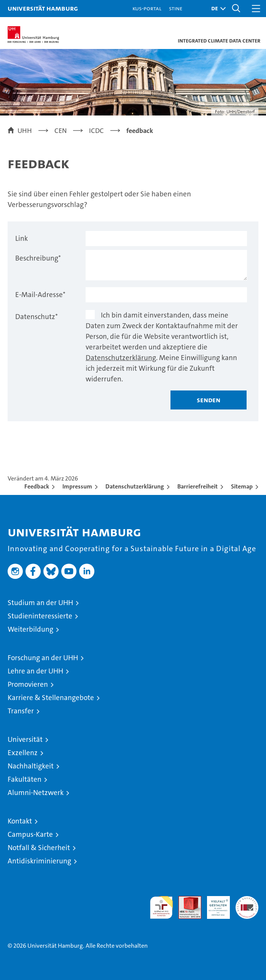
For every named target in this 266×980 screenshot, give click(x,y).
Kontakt (20, 821)
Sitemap (242, 486)
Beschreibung (38, 258)
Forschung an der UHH (43, 658)
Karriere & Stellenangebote (51, 698)
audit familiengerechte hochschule (161, 907)
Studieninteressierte (40, 616)
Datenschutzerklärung (121, 358)
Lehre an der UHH (35, 671)
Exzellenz (23, 753)
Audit (186, 900)
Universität (25, 739)
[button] (217, 9)
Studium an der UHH (40, 603)
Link (22, 238)
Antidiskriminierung (39, 861)
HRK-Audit (214, 904)
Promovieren (28, 684)
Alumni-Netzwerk (36, 793)
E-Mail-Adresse (40, 295)
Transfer (21, 711)
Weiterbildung (30, 629)
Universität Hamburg (43, 8)
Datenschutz (37, 317)
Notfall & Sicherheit (39, 848)
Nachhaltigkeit (31, 766)
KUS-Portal (147, 8)
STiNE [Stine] (176, 8)
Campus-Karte (30, 834)
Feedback (37, 486)
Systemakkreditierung (247, 900)
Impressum (77, 486)
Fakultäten (25, 779)
